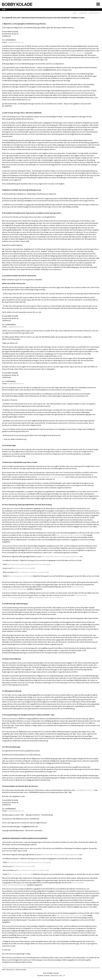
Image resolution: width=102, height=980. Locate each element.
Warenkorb (93, 13)
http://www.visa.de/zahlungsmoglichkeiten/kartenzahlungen (28, 564)
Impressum (54, 975)
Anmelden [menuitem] (83, 13)
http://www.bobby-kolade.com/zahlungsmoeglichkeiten (61, 556)
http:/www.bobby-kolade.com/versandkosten (47, 597)
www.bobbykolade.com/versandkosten (51, 477)
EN (61, 975)
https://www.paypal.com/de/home (20, 576)
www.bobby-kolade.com (77, 53)
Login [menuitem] (75, 13)
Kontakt (47, 975)
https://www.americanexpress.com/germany (32, 572)
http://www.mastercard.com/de (23, 568)
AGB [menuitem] (4, 970)
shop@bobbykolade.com (16, 42)
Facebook (40, 975)
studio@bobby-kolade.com (85, 790)
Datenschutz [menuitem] (10, 970)
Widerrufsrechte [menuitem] (21, 970)
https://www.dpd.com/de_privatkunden (69, 535)
